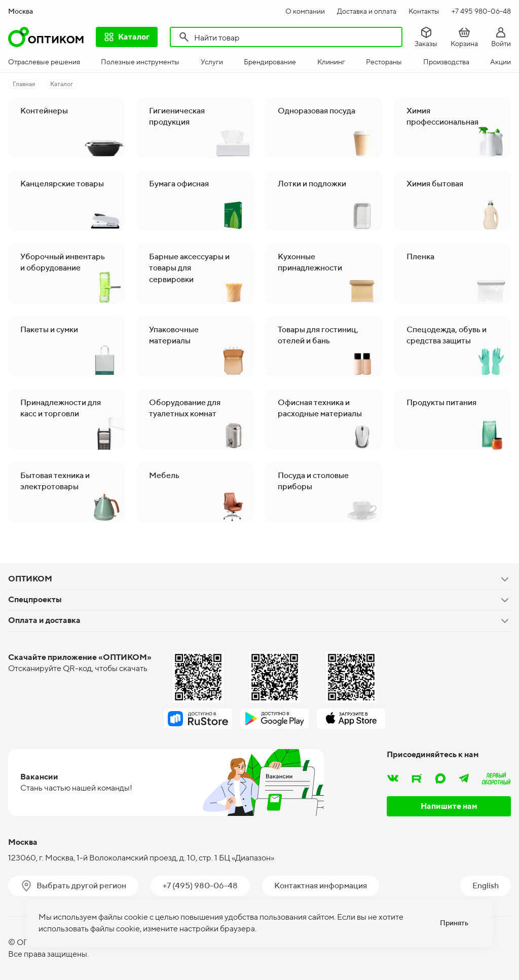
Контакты (424, 11)
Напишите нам (449, 806)
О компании (305, 11)
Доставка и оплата (367, 11)
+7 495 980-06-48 (481, 11)
